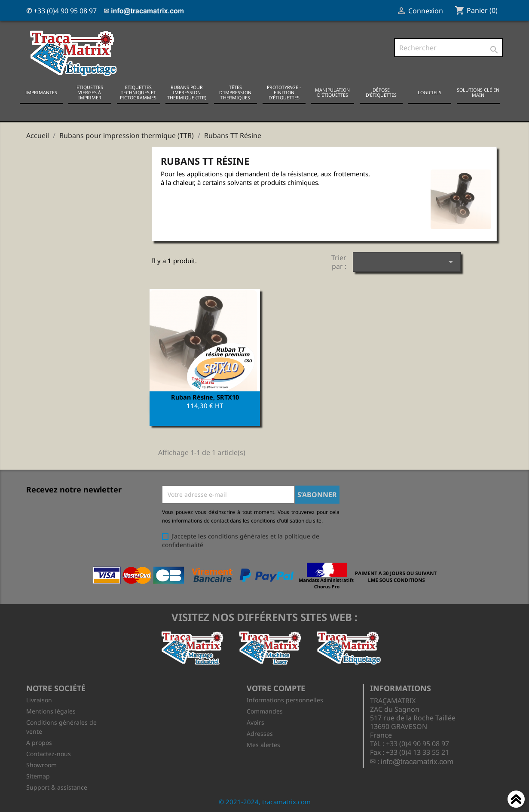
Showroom (41, 764)
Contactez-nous (49, 753)
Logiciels (430, 92)
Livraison (39, 699)
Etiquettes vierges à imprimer (90, 92)
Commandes (265, 710)
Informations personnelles (285, 699)
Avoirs (255, 721)
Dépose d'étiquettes (381, 92)
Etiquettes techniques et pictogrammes (138, 92)
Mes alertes (263, 744)
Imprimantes (41, 92)
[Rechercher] (448, 48)
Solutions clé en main (478, 92)
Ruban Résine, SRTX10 (205, 397)
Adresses (260, 733)
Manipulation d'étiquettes (332, 92)
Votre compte (276, 688)
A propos (39, 742)
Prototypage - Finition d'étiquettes (284, 92)
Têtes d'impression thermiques (235, 92)
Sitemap (38, 775)
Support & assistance (57, 786)
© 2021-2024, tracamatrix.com (265, 801)
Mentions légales (51, 710)
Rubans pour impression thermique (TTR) (187, 92)
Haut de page (516, 800)
